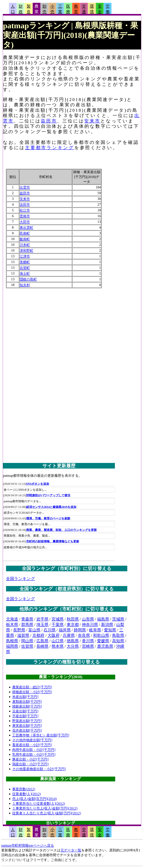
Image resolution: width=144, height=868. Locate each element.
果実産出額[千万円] (27, 726)
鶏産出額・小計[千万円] (30, 764)
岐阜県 (95, 630)
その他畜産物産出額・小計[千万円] (39, 769)
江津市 (25, 256)
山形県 (88, 619)
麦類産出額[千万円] (27, 702)
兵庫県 (69, 635)
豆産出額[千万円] (25, 711)
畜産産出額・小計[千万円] (32, 745)
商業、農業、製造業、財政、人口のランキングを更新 (61, 530)
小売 (52, 9)
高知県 (118, 641)
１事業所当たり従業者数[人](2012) (39, 804)
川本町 (25, 245)
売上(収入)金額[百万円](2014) (35, 799)
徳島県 (73, 641)
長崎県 (42, 646)
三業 (60, 9)
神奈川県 (90, 625)
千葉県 (58, 625)
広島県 (42, 641)
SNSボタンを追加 (38, 484)
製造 (29, 9)
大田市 (25, 222)
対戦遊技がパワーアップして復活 (48, 495)
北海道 (12, 619)
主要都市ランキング (50, 148)
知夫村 (25, 285)
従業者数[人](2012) (27, 794)
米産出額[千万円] (25, 697)
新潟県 (107, 625)
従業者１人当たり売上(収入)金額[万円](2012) (47, 813)
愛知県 (110, 630)
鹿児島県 (105, 646)
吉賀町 (25, 268)
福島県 (103, 619)
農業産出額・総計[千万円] (32, 687)
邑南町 (25, 233)
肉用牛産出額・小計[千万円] (34, 750)
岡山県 (27, 641)
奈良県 (84, 635)
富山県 (34, 630)
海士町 (25, 274)
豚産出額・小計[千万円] (30, 759)
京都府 (38, 635)
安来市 (92, 121)
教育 (76, 9)
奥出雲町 (26, 228)
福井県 (65, 630)
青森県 (27, 619)
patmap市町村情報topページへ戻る (28, 845)
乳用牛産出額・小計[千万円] (34, 754)
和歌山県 (101, 635)
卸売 (44, 9)
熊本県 (58, 646)
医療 (68, 9)
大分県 (73, 646)
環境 (92, 9)
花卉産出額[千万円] (27, 730)
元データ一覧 (71, 850)
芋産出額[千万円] (25, 716)
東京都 (73, 625)
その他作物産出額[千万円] (32, 740)
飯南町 (25, 239)
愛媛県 (103, 641)
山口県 (58, 641)
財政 (21, 9)
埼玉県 (42, 625)
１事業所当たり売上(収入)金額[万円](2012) (45, 808)
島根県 (12, 641)
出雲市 (25, 187)
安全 (100, 9)
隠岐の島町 (28, 279)
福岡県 (12, 646)
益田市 (49, 121)
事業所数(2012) (24, 789)
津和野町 (26, 251)
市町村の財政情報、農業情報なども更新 (53, 541)
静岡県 (80, 630)
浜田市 (25, 205)
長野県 (19, 630)
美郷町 (25, 262)
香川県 (88, 641)
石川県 (50, 630)
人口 (13, 9)
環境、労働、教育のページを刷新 (48, 518)
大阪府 (54, 635)
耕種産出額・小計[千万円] (32, 692)
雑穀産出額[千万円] (27, 706)
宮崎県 (88, 646)
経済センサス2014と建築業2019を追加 (51, 507)
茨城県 (118, 619)
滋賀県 (23, 635)
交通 (84, 9)
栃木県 (12, 625)
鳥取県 (118, 635)
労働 (108, 9)
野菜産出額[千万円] (27, 721)
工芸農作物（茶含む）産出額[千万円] (41, 735)
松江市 (25, 210)
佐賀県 (27, 646)
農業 (37, 9)
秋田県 (73, 619)
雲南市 (25, 216)
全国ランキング (21, 579)
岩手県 (42, 619)
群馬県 (27, 625)
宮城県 (58, 619)
